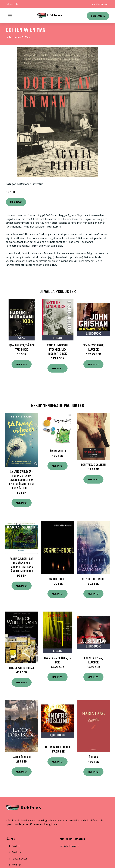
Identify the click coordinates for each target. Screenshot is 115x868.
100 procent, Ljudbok (57, 747)
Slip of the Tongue (94, 579)
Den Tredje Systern (93, 465)
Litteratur (37, 184)
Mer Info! (16, 202)
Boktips (16, 846)
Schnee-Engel (57, 579)
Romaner (25, 184)
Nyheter (16, 865)
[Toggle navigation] (10, 16)
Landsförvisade (22, 757)
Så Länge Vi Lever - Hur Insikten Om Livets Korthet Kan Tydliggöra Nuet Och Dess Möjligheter (22, 480)
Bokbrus (16, 852)
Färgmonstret (58, 451)
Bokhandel (98, 16)
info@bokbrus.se (100, 4)
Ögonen (94, 757)
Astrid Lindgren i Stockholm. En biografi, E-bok (58, 349)
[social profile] (17, 4)
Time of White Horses (22, 668)
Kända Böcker (19, 859)
